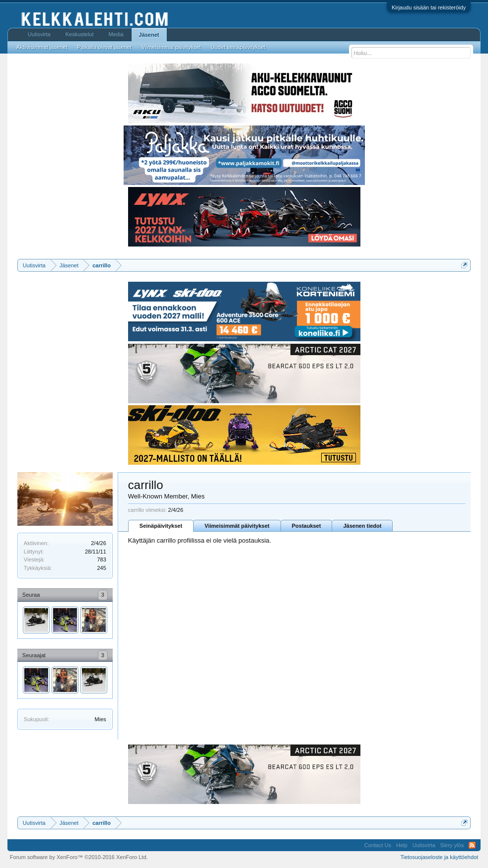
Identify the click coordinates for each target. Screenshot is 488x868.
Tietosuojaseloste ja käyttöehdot (439, 857)
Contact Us (378, 845)
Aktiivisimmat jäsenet (42, 47)
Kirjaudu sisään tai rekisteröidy (429, 7)
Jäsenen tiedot (362, 526)
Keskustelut (80, 34)
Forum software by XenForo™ (79, 857)
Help (402, 845)
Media (116, 34)
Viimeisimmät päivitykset (237, 526)
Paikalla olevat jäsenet (105, 47)
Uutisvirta (39, 34)
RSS (472, 845)
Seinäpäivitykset (161, 526)
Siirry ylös (452, 845)
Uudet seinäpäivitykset (238, 47)
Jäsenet (149, 35)
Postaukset (307, 526)
